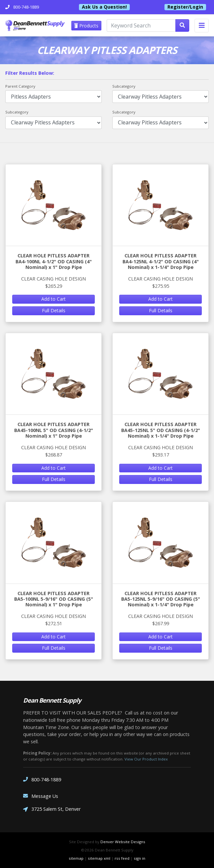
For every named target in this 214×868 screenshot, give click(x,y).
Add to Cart (54, 299)
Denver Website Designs (123, 842)
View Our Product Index (146, 759)
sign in (140, 858)
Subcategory (124, 86)
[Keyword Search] (141, 25)
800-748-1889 (42, 780)
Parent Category (20, 86)
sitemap (76, 858)
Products (86, 26)
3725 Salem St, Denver (52, 810)
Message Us (41, 796)
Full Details (54, 310)
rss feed (122, 858)
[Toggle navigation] (202, 26)
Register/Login (185, 7)
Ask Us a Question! (104, 7)
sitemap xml (99, 858)
